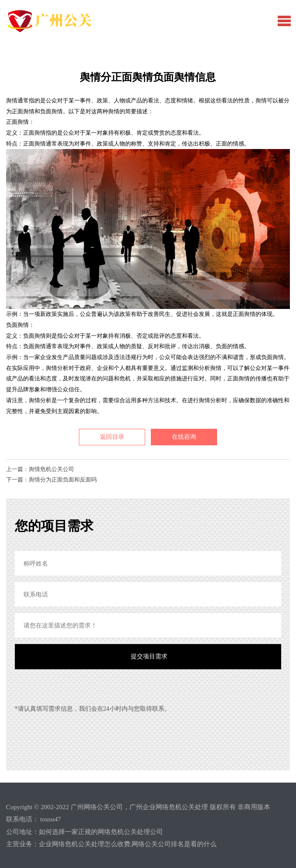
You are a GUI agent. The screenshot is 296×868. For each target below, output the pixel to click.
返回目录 (112, 437)
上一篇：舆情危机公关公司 (40, 469)
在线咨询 (184, 437)
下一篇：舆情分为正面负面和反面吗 (51, 480)
